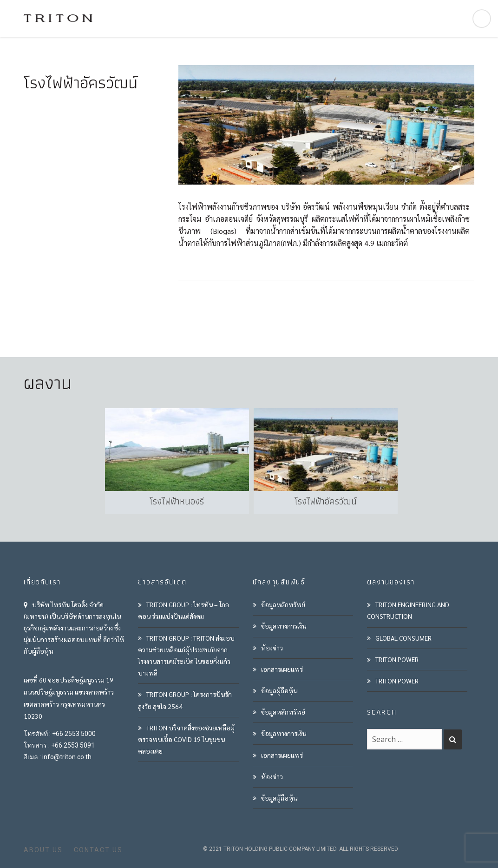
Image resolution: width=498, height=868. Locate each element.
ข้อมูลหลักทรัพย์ (283, 604)
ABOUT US (43, 850)
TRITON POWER (397, 659)
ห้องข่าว (272, 648)
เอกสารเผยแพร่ (282, 669)
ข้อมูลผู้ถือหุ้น (279, 690)
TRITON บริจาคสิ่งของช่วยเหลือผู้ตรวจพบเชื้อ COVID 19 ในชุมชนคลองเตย (186, 739)
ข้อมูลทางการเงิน (284, 626)
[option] (175, 461)
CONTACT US (98, 850)
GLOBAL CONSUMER (403, 638)
